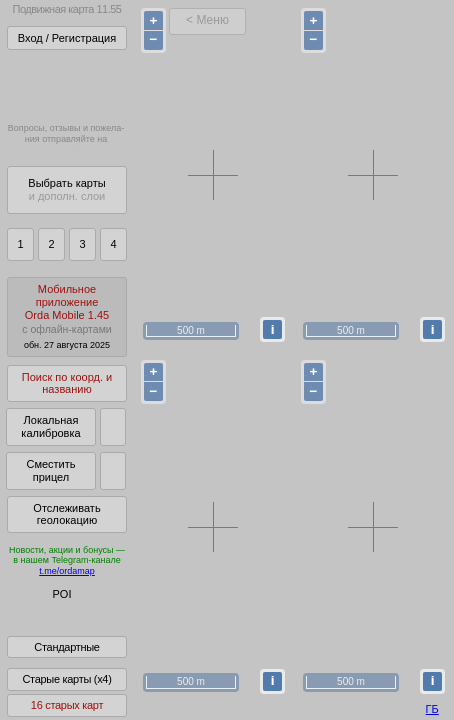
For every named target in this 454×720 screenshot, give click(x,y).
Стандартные (66, 661)
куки (312, 665)
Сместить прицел (50, 470)
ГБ (432, 709)
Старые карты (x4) (66, 693)
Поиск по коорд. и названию (67, 383)
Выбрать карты (66, 189)
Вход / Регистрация (67, 38)
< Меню (207, 20)
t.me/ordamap (67, 571)
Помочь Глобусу (54, 629)
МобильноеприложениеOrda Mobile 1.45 (67, 316)
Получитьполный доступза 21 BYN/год (66, 84)
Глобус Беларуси (56, 612)
